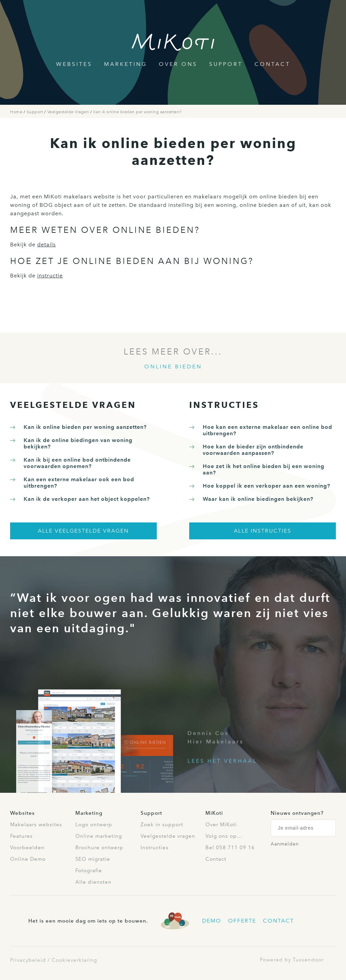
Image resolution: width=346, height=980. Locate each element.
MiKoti (214, 813)
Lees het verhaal (222, 761)
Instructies (155, 848)
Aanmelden (285, 844)
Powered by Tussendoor (292, 960)
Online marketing (99, 836)
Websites (74, 64)
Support (226, 64)
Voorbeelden (27, 848)
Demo (212, 921)
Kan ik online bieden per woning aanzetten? (138, 112)
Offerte (242, 921)
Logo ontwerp (94, 825)
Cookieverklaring (74, 960)
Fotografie (89, 871)
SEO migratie (93, 859)
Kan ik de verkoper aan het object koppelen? (87, 499)
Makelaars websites (36, 825)
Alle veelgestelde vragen (83, 531)
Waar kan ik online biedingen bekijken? (258, 499)
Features (21, 836)
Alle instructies (263, 531)
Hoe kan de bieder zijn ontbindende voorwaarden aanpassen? (253, 450)
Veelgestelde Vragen (69, 112)
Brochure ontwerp (99, 848)
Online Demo (28, 859)
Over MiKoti (221, 825)
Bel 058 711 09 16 (230, 848)
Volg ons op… (224, 836)
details (46, 244)
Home (17, 112)
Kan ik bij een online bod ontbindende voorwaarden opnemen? (77, 463)
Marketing (126, 64)
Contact (272, 64)
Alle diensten (93, 882)
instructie (50, 276)
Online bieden (173, 366)
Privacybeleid (28, 960)
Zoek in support (162, 825)
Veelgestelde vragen (168, 836)
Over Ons (178, 64)
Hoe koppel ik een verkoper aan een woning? (266, 486)
